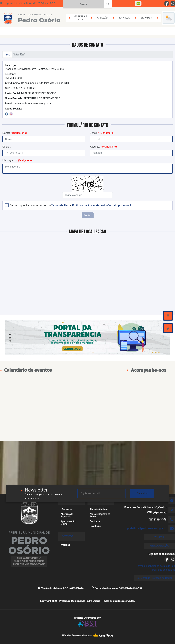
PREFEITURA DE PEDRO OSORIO (33, 98)
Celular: (7, 147)
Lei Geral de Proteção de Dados (155, 578)
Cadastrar (142, 493)
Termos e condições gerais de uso (156, 566)
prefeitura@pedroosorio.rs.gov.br (28, 103)
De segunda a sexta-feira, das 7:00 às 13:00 (38, 83)
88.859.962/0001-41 (20, 88)
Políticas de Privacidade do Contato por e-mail (101, 205)
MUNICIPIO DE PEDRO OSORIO (30, 93)
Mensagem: (17, 160)
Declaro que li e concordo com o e (70, 205)
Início (8, 55)
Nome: (15, 133)
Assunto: (103, 147)
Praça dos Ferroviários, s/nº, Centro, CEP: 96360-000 (35, 67)
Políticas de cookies (164, 570)
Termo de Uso (60, 205)
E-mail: (102, 133)
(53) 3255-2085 (14, 76)
